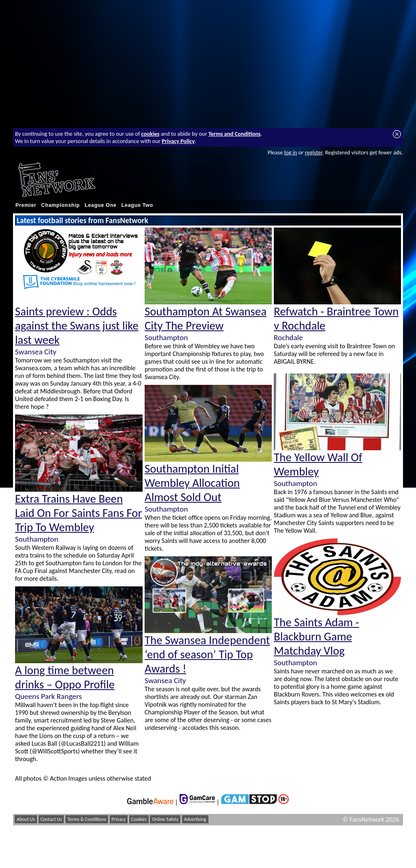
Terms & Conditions (87, 819)
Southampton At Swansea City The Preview (206, 319)
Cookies (139, 819)
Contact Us (51, 819)
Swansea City (36, 352)
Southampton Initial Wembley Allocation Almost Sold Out (192, 483)
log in (290, 152)
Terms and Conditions (235, 134)
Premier (26, 205)
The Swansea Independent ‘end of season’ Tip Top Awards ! (207, 654)
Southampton (37, 539)
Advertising (195, 819)
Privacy (119, 819)
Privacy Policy (178, 141)
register (313, 152)
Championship (60, 205)
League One (100, 205)
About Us (26, 819)
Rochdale (288, 337)
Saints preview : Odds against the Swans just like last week (77, 326)
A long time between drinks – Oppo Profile (65, 677)
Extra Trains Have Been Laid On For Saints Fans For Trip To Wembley (79, 513)
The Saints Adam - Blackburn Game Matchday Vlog (316, 637)
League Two (137, 205)
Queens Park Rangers (48, 696)
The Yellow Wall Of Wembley (318, 464)
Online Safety (165, 819)
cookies (151, 134)
